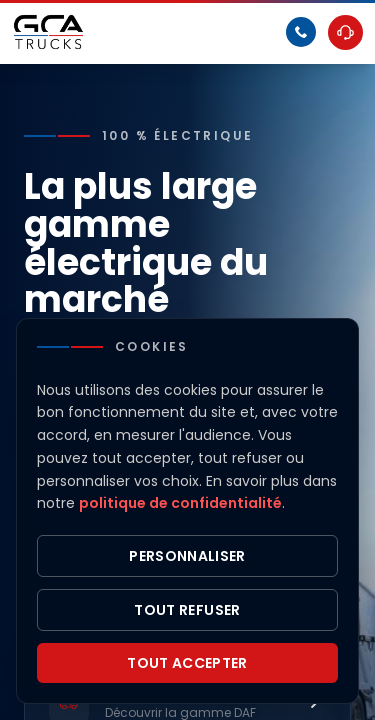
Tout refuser (187, 610)
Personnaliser (187, 556)
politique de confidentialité (180, 503)
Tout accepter (187, 663)
